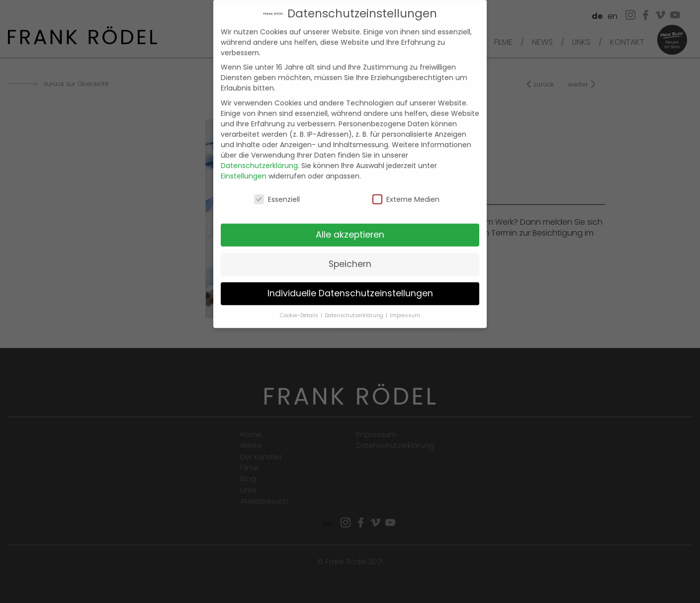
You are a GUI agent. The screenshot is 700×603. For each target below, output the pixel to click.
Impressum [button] (405, 307)
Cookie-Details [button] (300, 307)
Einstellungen (244, 168)
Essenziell (277, 191)
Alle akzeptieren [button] (350, 227)
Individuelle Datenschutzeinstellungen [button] (350, 285)
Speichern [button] (350, 256)
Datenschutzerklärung (259, 157)
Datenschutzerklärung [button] (355, 307)
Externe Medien (406, 191)
